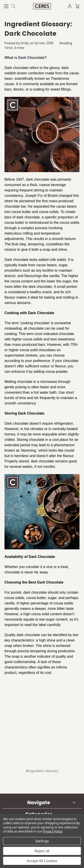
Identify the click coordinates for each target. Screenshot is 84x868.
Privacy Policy (53, 831)
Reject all (42, 851)
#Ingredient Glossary (42, 771)
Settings (42, 841)
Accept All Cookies (42, 861)
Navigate (39, 803)
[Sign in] (71, 6)
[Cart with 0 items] (80, 6)
